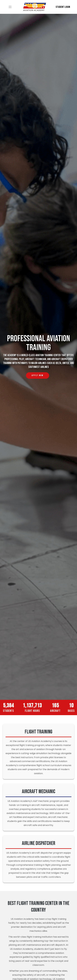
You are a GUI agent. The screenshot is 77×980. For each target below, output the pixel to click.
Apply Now (40, 375)
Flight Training (38, 732)
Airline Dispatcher (39, 843)
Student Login (63, 7)
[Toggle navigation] (10, 7)
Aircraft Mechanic (39, 792)
